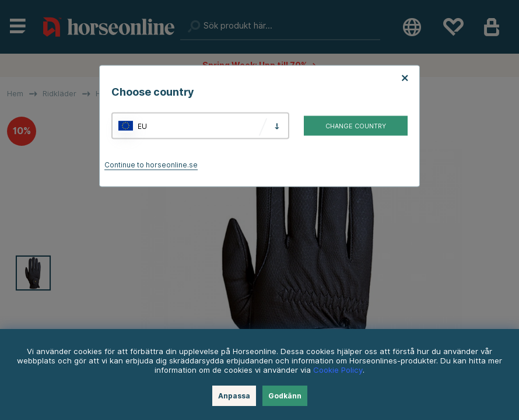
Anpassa (234, 396)
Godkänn (285, 396)
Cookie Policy (338, 370)
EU (142, 126)
